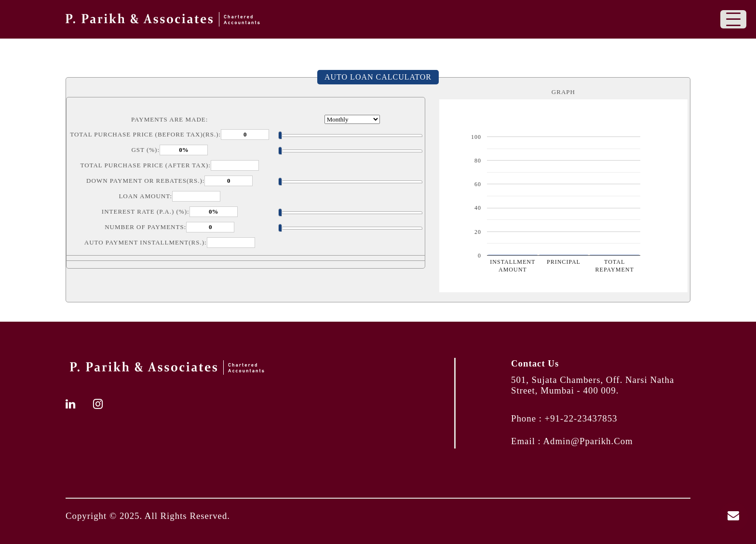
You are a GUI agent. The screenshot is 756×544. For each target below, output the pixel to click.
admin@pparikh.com (588, 441)
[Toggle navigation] (733, 19)
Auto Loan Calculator (378, 77)
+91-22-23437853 (581, 418)
